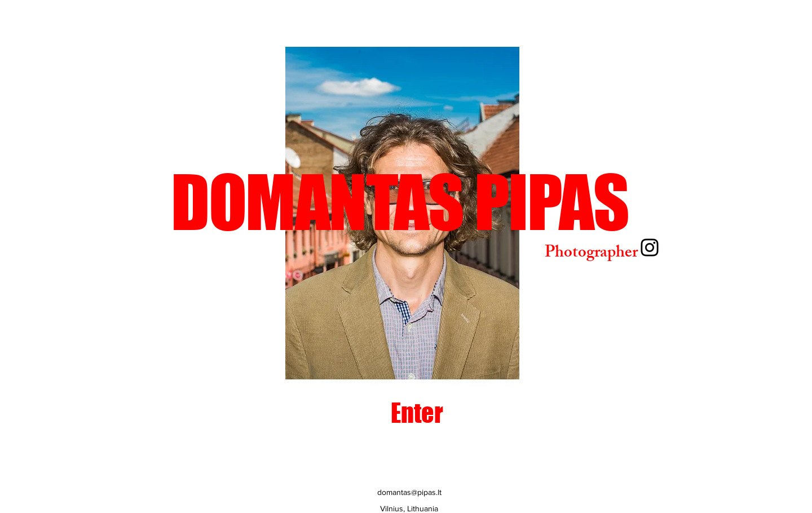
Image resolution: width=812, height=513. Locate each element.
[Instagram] (650, 247)
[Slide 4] (384, 362)
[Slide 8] (436, 362)
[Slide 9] (449, 362)
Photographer (591, 254)
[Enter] (417, 413)
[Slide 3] (358, 362)
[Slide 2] (344, 362)
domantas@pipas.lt (409, 492)
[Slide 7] (423, 362)
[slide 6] (410, 362)
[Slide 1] (371, 362)
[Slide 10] (462, 362)
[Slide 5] (397, 362)
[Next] (560, 213)
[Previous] (245, 213)
